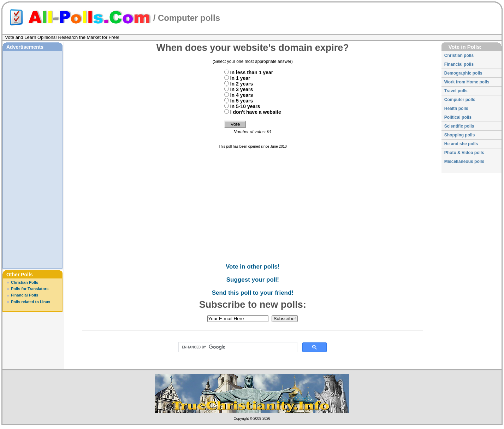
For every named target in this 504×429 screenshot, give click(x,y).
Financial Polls (25, 295)
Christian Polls (25, 282)
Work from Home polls (467, 82)
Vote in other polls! (253, 267)
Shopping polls (460, 135)
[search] (236, 347)
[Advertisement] (32, 159)
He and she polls (461, 144)
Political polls (458, 117)
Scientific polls (459, 126)
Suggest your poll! (253, 280)
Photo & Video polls (464, 153)
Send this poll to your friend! (253, 293)
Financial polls (459, 64)
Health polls (456, 108)
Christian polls (459, 55)
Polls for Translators (30, 289)
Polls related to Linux (31, 302)
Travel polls (456, 91)
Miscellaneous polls (464, 161)
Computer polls (189, 18)
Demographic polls (463, 73)
